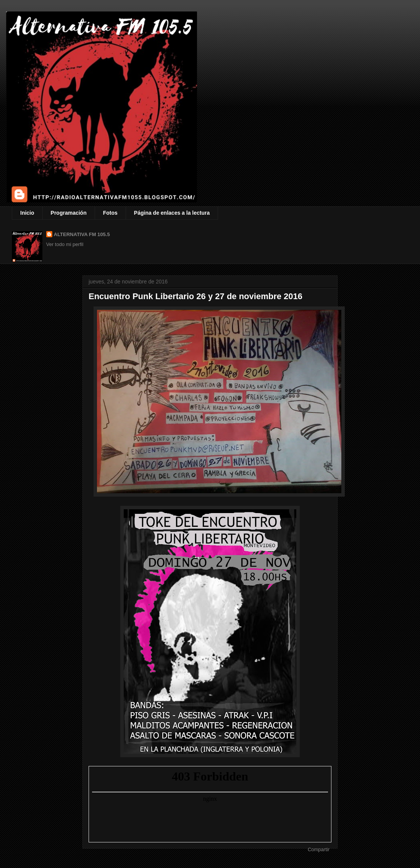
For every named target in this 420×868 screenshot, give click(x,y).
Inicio (27, 213)
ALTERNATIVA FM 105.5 (82, 234)
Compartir (319, 849)
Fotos (110, 213)
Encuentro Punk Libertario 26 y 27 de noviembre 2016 (195, 296)
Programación (69, 213)
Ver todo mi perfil (65, 244)
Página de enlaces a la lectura (172, 213)
